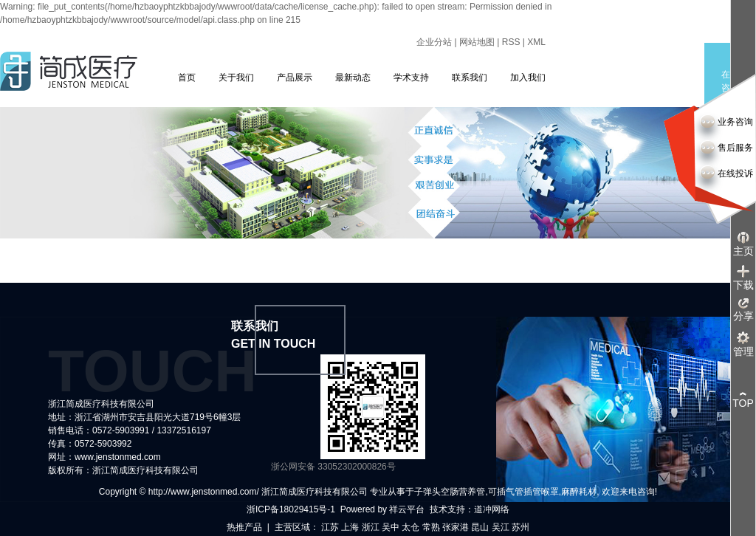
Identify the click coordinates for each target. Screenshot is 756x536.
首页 (187, 78)
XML (536, 42)
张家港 (456, 527)
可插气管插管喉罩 (523, 492)
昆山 (480, 527)
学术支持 (411, 78)
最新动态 (353, 78)
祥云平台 (407, 509)
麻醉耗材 (579, 492)
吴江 (501, 527)
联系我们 (470, 78)
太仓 (410, 527)
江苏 (330, 527)
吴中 (391, 527)
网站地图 (477, 42)
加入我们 (528, 78)
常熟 (431, 527)
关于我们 (236, 78)
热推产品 (244, 527)
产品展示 (295, 78)
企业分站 (434, 42)
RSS (511, 42)
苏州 (520, 527)
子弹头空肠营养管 (450, 492)
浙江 (371, 527)
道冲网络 (492, 509)
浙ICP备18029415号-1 (291, 509)
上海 (350, 527)
